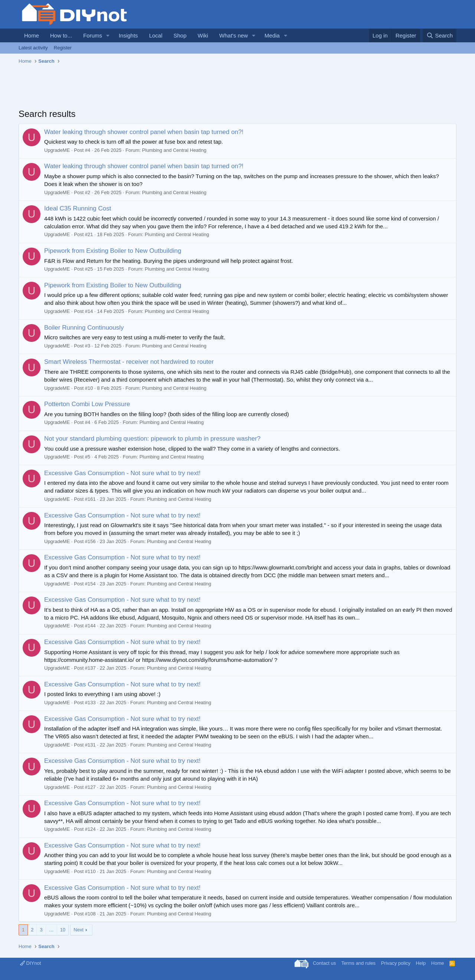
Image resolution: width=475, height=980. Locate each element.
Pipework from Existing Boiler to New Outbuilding (113, 251)
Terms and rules (358, 963)
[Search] (440, 35)
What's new (234, 35)
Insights (128, 35)
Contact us (324, 963)
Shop (180, 35)
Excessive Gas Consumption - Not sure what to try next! (122, 473)
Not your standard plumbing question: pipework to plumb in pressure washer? (152, 439)
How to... (61, 35)
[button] (108, 35)
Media (272, 35)
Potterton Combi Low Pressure (87, 404)
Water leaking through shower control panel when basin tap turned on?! (144, 132)
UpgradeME (57, 150)
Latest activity (33, 48)
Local (156, 35)
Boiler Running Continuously (84, 328)
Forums (93, 35)
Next (78, 930)
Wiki (203, 35)
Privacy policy (396, 963)
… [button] (51, 930)
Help (421, 963)
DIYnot (30, 963)
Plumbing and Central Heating (174, 150)
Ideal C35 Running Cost (78, 208)
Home (32, 35)
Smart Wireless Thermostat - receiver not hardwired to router (129, 362)
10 (63, 930)
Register (63, 48)
